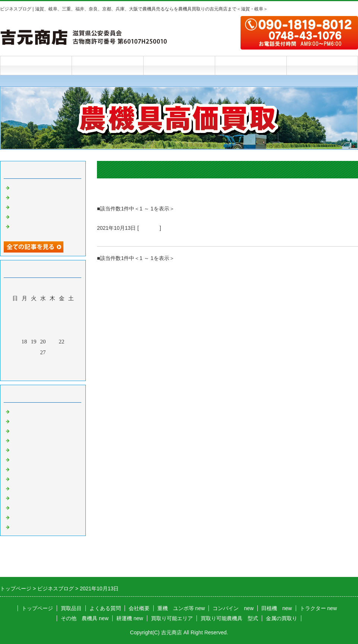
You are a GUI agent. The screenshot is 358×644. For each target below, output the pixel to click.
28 (52, 352)
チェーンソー (28, 478)
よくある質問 (179, 65)
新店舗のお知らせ (34, 187)
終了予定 (110, 237)
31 (15, 363)
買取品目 (107, 65)
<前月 (29, 373)
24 (15, 352)
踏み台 (20, 197)
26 (34, 352)
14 (52, 331)
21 (52, 342)
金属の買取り (282, 618)
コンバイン (25, 421)
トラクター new (318, 608)
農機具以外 (25, 507)
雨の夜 (20, 216)
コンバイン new (233, 608)
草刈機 (20, 488)
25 (24, 352)
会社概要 (251, 65)
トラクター (25, 411)
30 (71, 352)
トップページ (36, 65)
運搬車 (20, 449)
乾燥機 (20, 206)
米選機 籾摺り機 (34, 459)
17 (15, 342)
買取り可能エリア (172, 618)
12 (34, 331)
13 (43, 331)
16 (71, 331)
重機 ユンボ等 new (181, 608)
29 (62, 352)
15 (62, 331)
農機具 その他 (31, 517)
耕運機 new (130, 618)
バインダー (25, 469)
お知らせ (149, 228)
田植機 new (277, 608)
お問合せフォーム (322, 65)
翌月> (57, 373)
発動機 (20, 497)
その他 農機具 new (85, 618)
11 (24, 331)
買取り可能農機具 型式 (229, 618)
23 (71, 342)
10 (15, 331)
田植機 (20, 430)
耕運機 (20, 440)
